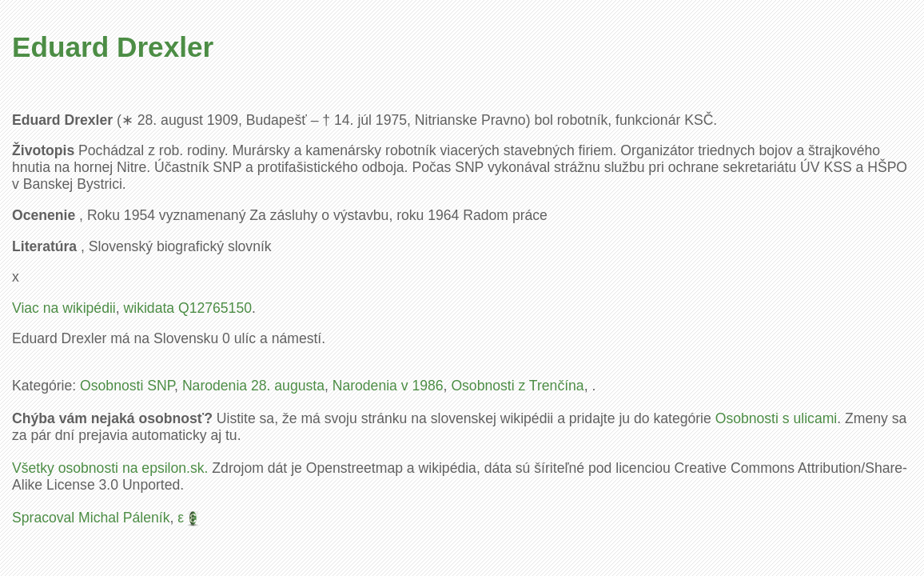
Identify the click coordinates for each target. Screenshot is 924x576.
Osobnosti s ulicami (777, 418)
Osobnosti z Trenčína (517, 386)
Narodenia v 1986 (388, 386)
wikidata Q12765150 (188, 308)
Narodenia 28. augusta (253, 386)
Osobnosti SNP (127, 386)
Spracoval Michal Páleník (91, 518)
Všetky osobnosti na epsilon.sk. (110, 468)
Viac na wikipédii (64, 308)
